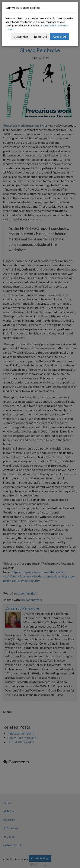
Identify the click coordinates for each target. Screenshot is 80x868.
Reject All (40, 37)
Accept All (60, 37)
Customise (21, 37)
